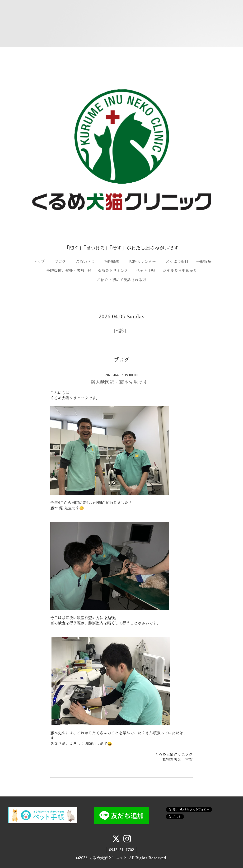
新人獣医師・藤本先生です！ (121, 382)
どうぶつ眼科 (179, 262)
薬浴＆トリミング (113, 271)
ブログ (62, 262)
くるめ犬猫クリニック (108, 858)
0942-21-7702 (121, 850)
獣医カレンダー (145, 262)
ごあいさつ (87, 262)
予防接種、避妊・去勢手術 (69, 271)
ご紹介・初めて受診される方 (121, 280)
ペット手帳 (147, 271)
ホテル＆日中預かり (180, 271)
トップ (41, 262)
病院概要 (114, 262)
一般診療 (204, 262)
